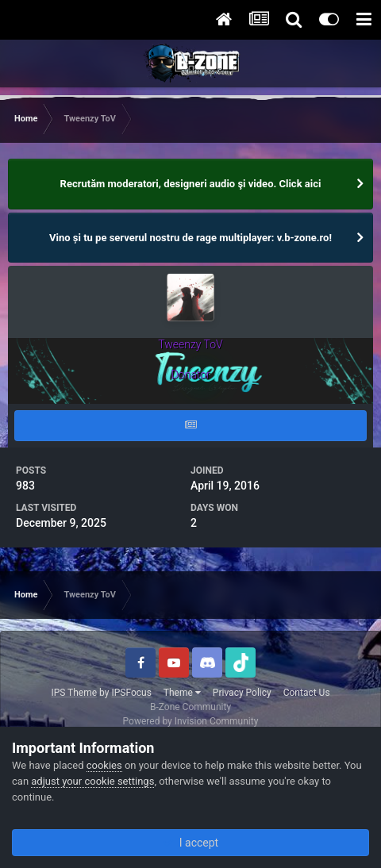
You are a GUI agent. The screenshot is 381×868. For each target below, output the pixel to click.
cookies (104, 765)
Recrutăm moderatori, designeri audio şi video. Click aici (191, 184)
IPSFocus (131, 693)
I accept (190, 843)
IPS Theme (74, 693)
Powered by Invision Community (191, 721)
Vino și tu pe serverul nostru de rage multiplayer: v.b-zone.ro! (190, 238)
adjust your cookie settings (92, 781)
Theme (182, 693)
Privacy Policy (242, 693)
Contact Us (307, 693)
